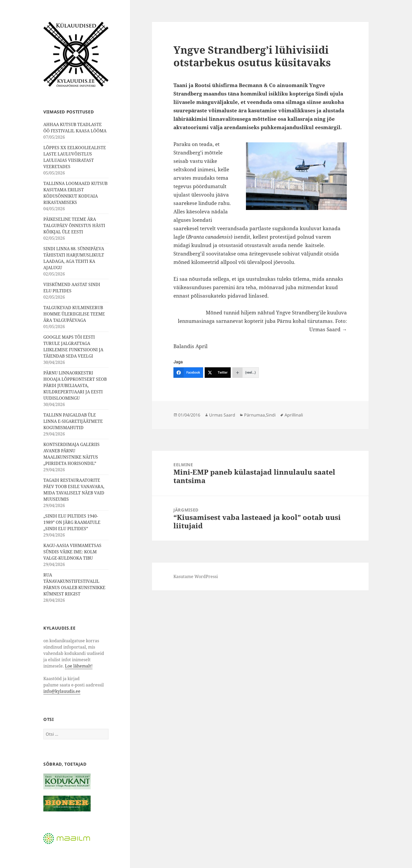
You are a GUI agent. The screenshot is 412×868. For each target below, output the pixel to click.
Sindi (271, 415)
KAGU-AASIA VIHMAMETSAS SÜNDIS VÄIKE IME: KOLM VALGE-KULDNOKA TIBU (72, 552)
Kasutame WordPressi (196, 576)
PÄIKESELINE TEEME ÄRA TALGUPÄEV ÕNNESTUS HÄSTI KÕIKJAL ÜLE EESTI (74, 225)
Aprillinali (294, 415)
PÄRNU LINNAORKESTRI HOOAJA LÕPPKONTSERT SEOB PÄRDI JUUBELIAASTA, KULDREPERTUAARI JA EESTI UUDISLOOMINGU (75, 385)
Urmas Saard (222, 415)
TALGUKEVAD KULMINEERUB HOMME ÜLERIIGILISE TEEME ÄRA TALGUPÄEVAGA (74, 314)
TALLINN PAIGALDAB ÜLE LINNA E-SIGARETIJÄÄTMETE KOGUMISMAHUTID (73, 421)
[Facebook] (188, 373)
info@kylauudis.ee (62, 691)
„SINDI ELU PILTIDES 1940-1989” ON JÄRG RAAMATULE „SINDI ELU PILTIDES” (72, 522)
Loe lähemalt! (79, 666)
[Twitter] (218, 373)
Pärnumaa (254, 415)
